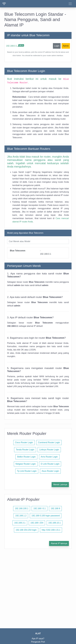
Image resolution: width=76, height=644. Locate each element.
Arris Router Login (49, 457)
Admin (66, 46)
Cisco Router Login (24, 442)
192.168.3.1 (20, 523)
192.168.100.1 (22, 508)
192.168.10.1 (55, 523)
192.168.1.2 (21, 516)
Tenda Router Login (25, 450)
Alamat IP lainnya (59, 543)
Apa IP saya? (38, 639)
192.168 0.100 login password (46, 516)
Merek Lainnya (60, 485)
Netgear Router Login (26, 464)
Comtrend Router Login (49, 442)
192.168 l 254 (37, 523)
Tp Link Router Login (27, 471)
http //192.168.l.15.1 (51, 530)
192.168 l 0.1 (40, 508)
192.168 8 (55, 508)
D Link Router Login (50, 464)
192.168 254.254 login (26, 530)
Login (57, 46)
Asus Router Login (50, 471)
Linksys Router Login (49, 450)
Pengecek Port (38, 642)
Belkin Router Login (26, 457)
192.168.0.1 (12, 46)
